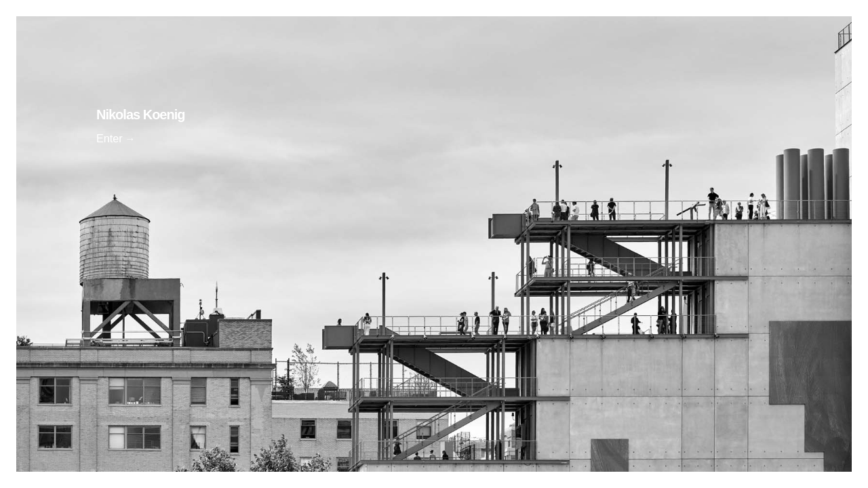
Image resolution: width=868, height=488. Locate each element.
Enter (110, 138)
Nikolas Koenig (140, 115)
